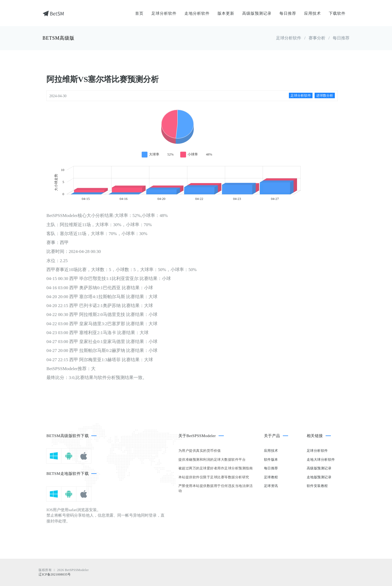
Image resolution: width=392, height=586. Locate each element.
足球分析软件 (164, 13)
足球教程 (271, 477)
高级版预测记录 (257, 13)
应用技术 (312, 13)
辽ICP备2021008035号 (55, 574)
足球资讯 (271, 486)
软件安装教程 (317, 486)
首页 (139, 13)
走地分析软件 (197, 13)
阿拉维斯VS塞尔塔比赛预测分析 (103, 79)
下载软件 (337, 13)
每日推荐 (288, 13)
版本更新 (226, 13)
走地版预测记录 (319, 477)
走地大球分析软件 (321, 460)
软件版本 (271, 460)
